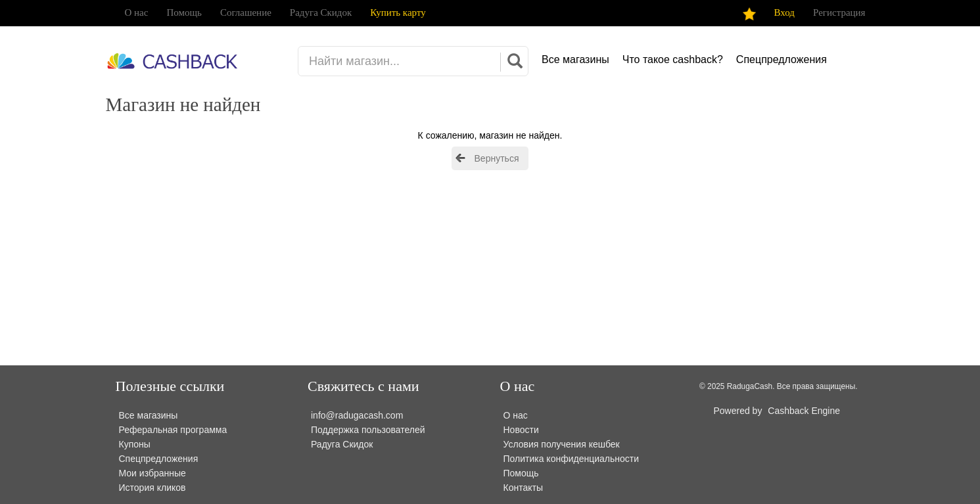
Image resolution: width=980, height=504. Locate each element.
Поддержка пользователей (368, 430)
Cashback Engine (804, 411)
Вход (784, 12)
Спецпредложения (782, 59)
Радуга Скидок (321, 12)
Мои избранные (152, 473)
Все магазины (575, 59)
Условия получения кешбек (562, 444)
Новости (521, 430)
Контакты (523, 488)
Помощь (184, 12)
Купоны (135, 444)
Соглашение (246, 12)
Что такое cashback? (673, 59)
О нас (137, 12)
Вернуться (497, 158)
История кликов (152, 488)
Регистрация (839, 12)
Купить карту (398, 12)
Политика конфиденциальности (572, 459)
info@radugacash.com (357, 415)
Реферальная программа (173, 430)
